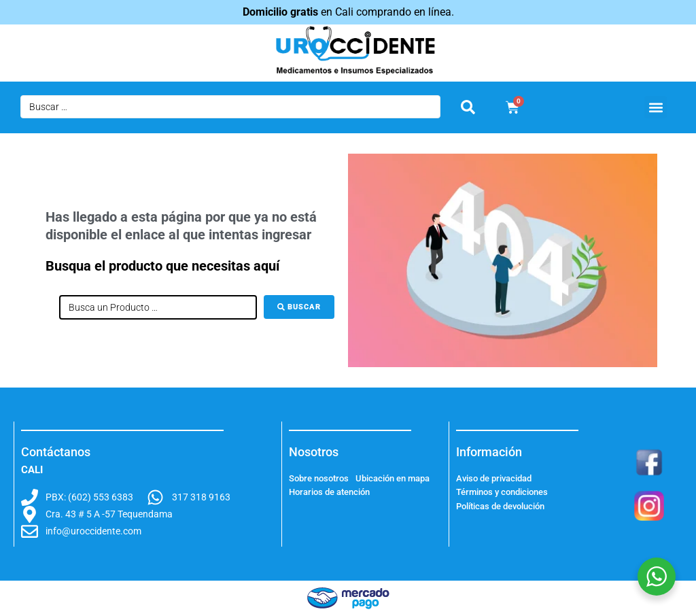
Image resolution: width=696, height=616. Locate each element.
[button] (656, 107)
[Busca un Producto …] (158, 307)
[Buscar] (299, 307)
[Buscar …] (230, 107)
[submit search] (468, 107)
